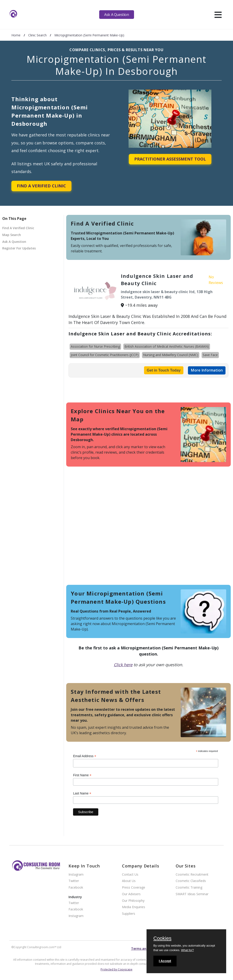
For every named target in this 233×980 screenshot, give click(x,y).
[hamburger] (218, 15)
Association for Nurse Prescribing (95, 346)
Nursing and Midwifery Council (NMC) (171, 355)
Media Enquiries (134, 907)
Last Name (82, 793)
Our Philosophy (133, 901)
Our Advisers (131, 894)
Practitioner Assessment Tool (170, 159)
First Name (82, 775)
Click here (123, 665)
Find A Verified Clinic (41, 186)
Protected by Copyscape (116, 969)
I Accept (165, 961)
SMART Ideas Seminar (192, 894)
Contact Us (130, 875)
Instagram (76, 875)
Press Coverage (134, 888)
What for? (187, 950)
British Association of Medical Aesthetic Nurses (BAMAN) (167, 346)
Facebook (76, 888)
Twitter (74, 881)
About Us (129, 881)
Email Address (85, 756)
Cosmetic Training (189, 888)
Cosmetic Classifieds (191, 881)
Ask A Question (116, 15)
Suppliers (129, 914)
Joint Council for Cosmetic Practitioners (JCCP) (105, 355)
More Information (207, 370)
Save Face (210, 355)
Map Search (12, 235)
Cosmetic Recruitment (192, 875)
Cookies (162, 939)
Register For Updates (19, 248)
